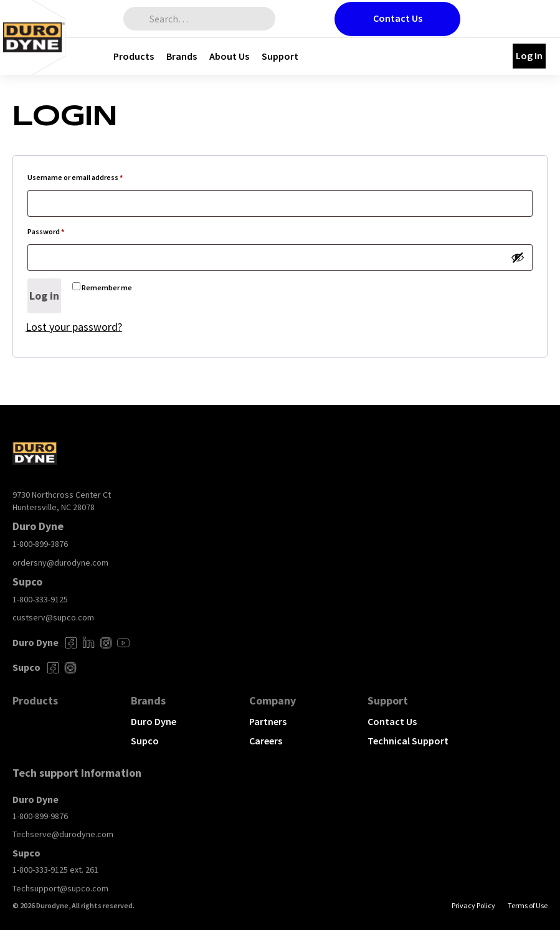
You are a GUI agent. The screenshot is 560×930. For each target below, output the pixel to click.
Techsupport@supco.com (60, 888)
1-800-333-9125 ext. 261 (55, 870)
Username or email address (90, 176)
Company (273, 700)
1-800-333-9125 (40, 599)
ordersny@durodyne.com (60, 562)
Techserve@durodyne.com (63, 834)
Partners (268, 721)
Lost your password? (74, 327)
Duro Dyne (154, 721)
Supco (145, 741)
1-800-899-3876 (40, 544)
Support (280, 56)
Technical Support (408, 741)
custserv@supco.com (53, 617)
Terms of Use (528, 905)
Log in (44, 296)
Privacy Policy (473, 905)
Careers (266, 741)
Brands (182, 56)
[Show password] (518, 257)
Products (134, 56)
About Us (229, 56)
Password (61, 230)
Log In (529, 55)
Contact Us (398, 18)
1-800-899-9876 (40, 816)
